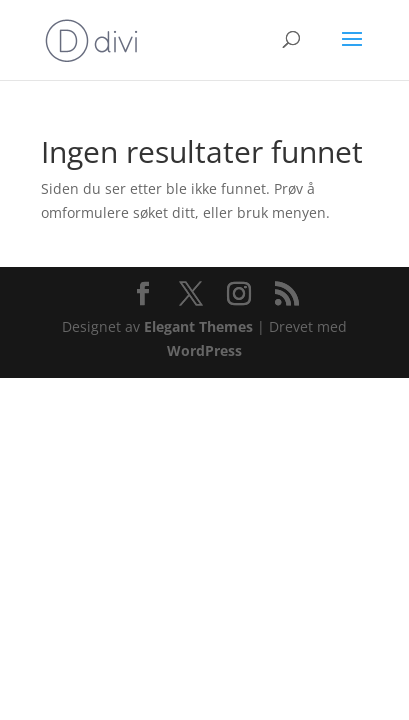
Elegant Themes (198, 326)
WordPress (204, 350)
